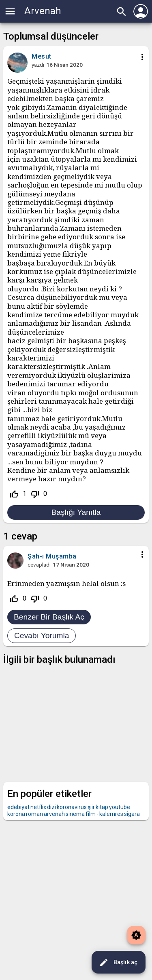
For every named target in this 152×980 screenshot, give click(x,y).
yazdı (38, 65)
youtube (120, 807)
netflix (38, 807)
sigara (132, 814)
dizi (51, 807)
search (122, 12)
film (91, 814)
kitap (102, 807)
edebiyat (18, 807)
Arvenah (43, 11)
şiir (91, 807)
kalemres (111, 814)
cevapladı (39, 565)
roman (34, 814)
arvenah (54, 814)
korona (16, 814)
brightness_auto (136, 935)
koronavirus (72, 807)
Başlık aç (118, 963)
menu (10, 11)
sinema (75, 814)
